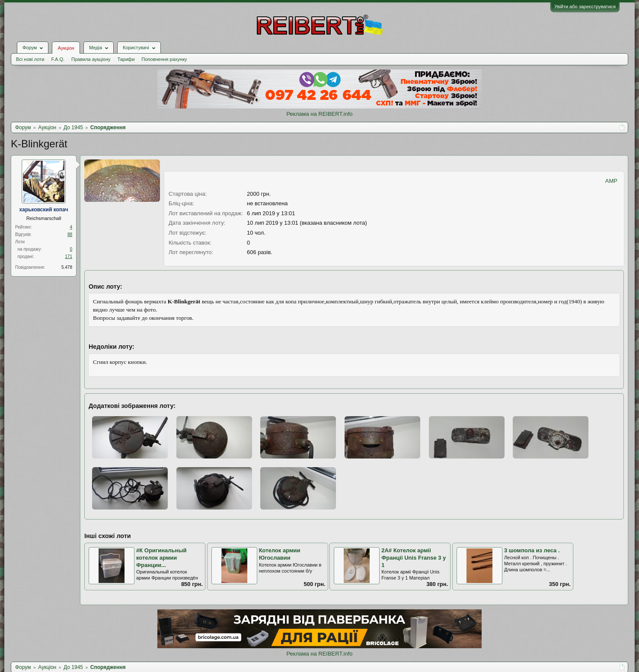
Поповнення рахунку (164, 59)
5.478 (67, 267)
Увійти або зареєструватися (585, 6)
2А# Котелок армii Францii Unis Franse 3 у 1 (414, 557)
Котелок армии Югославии (280, 554)
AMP (611, 181)
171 (69, 256)
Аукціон (66, 48)
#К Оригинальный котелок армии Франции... (161, 557)
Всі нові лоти (30, 59)
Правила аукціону (91, 59)
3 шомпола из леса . (532, 550)
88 (70, 234)
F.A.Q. (58, 59)
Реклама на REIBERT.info (319, 114)
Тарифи (126, 59)
